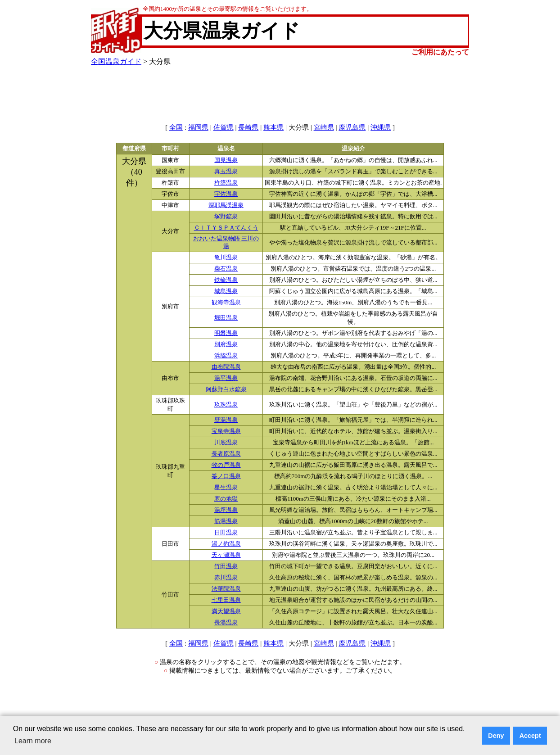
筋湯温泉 (226, 521)
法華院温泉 (226, 589)
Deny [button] (496, 736)
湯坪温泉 (226, 510)
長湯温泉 (226, 623)
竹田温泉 (226, 566)
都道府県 (134, 149)
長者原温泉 (226, 454)
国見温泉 (226, 160)
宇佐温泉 (226, 194)
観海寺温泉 (226, 303)
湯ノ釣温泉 (226, 544)
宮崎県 (324, 127)
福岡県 (198, 127)
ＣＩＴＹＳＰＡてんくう (226, 228)
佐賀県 (224, 127)
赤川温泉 (226, 578)
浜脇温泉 (226, 356)
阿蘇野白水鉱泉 (226, 389)
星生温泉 (226, 488)
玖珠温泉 (226, 405)
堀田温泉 (226, 318)
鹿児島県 (352, 127)
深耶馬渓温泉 (226, 205)
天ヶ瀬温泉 (226, 555)
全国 (176, 127)
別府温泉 (226, 344)
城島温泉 (226, 291)
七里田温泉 (226, 600)
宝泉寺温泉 (226, 431)
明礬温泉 (226, 333)
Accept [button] (530, 736)
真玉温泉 (226, 172)
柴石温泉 (226, 269)
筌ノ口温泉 (226, 476)
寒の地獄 (226, 499)
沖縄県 (381, 127)
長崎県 (248, 127)
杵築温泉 (226, 183)
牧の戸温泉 (226, 465)
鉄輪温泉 (226, 280)
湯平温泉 (226, 378)
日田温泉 (226, 533)
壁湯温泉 (226, 420)
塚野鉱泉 (226, 217)
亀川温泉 (226, 258)
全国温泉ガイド (116, 61)
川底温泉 (226, 443)
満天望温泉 (226, 611)
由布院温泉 (226, 367)
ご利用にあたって (440, 52)
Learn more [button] (33, 741)
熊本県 (273, 127)
